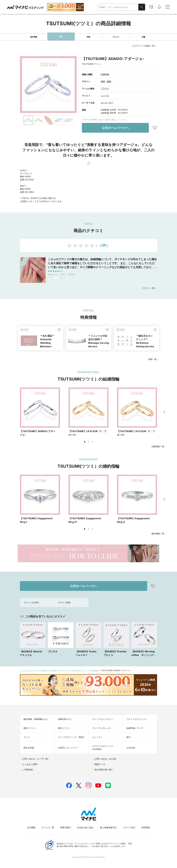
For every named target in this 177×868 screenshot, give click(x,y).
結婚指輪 (105, 74)
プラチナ (105, 88)
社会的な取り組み (85, 827)
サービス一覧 (48, 827)
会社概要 (31, 827)
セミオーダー (107, 103)
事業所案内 (66, 827)
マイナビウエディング (29, 670)
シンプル (105, 96)
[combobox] (118, 7)
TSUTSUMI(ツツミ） (80, 670)
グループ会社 (129, 827)
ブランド (66, 670)
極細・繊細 (106, 81)
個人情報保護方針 (108, 827)
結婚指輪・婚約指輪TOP (50, 670)
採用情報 (146, 827)
